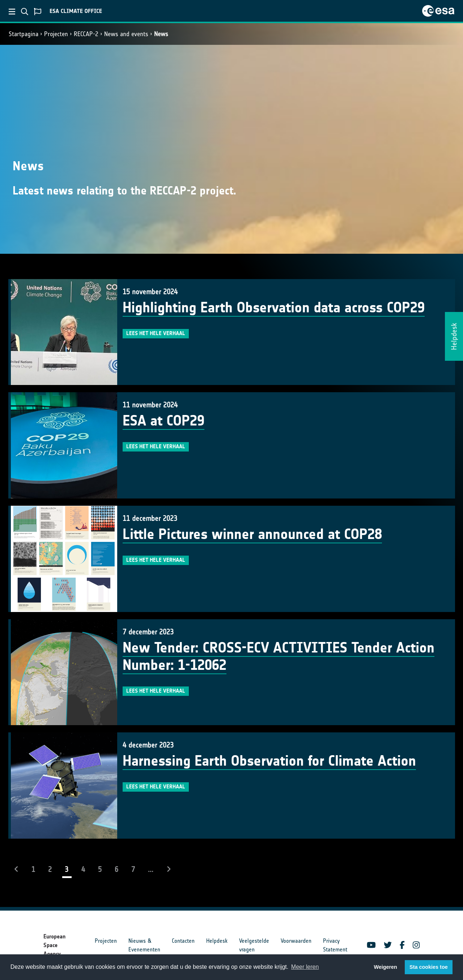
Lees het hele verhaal (156, 333)
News (161, 34)
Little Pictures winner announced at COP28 (252, 534)
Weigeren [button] (385, 967)
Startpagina (24, 34)
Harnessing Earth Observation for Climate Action (269, 761)
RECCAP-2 (86, 34)
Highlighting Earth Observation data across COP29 (274, 308)
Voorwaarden (296, 941)
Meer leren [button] (305, 967)
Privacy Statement (335, 945)
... (151, 869)
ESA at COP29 (163, 421)
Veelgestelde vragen (254, 945)
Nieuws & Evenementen (144, 945)
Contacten (183, 941)
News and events (126, 34)
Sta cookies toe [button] (429, 967)
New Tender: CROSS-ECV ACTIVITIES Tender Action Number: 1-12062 (279, 656)
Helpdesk (217, 941)
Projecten (56, 34)
